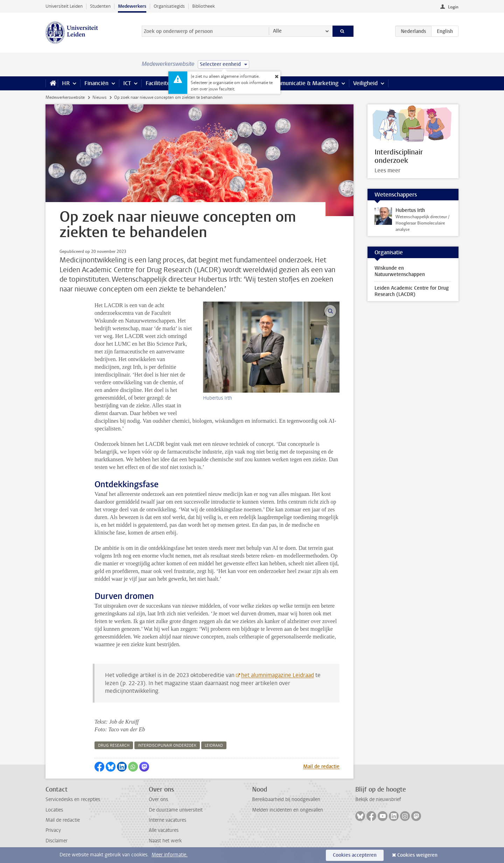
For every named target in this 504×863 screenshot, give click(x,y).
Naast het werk (165, 841)
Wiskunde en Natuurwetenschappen (400, 271)
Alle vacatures (164, 830)
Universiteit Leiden (64, 6)
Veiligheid (365, 83)
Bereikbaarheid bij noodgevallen (286, 799)
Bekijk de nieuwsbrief (378, 799)
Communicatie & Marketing (304, 83)
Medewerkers (132, 6)
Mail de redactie (321, 767)
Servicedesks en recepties (73, 799)
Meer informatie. (170, 855)
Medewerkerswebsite (65, 97)
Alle (277, 31)
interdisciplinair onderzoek (167, 745)
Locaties (54, 810)
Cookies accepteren (355, 855)
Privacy (53, 830)
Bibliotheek (204, 6)
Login (453, 7)
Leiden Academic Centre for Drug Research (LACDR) (412, 291)
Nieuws (99, 97)
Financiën (96, 83)
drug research (114, 745)
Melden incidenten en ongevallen (288, 810)
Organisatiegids (169, 6)
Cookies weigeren (417, 855)
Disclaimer (57, 841)
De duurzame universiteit (176, 810)
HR (66, 83)
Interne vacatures (167, 820)
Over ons (158, 799)
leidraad (214, 745)
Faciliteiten (159, 83)
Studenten (100, 6)
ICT (127, 83)
